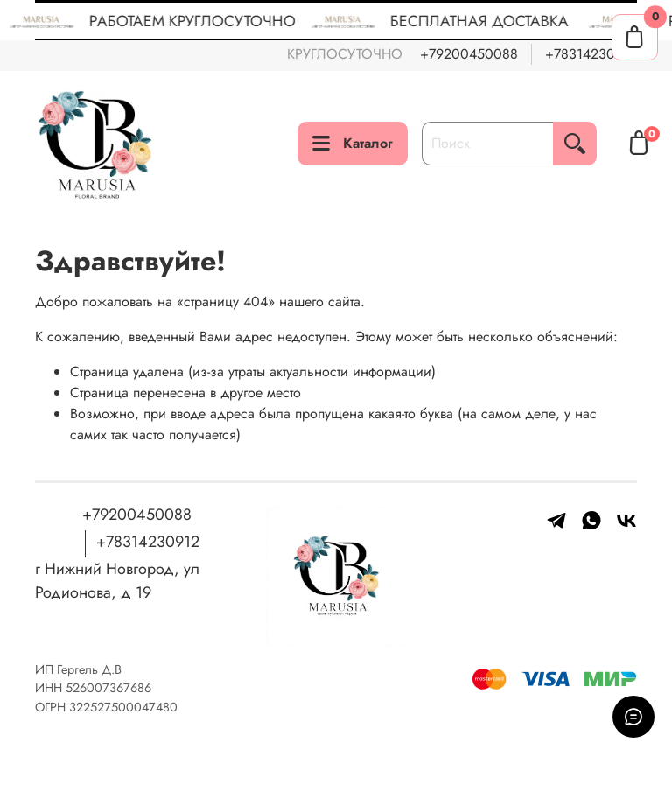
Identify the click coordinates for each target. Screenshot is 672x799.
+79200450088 (469, 54)
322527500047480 (123, 707)
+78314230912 (591, 54)
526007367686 (108, 688)
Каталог (353, 143)
